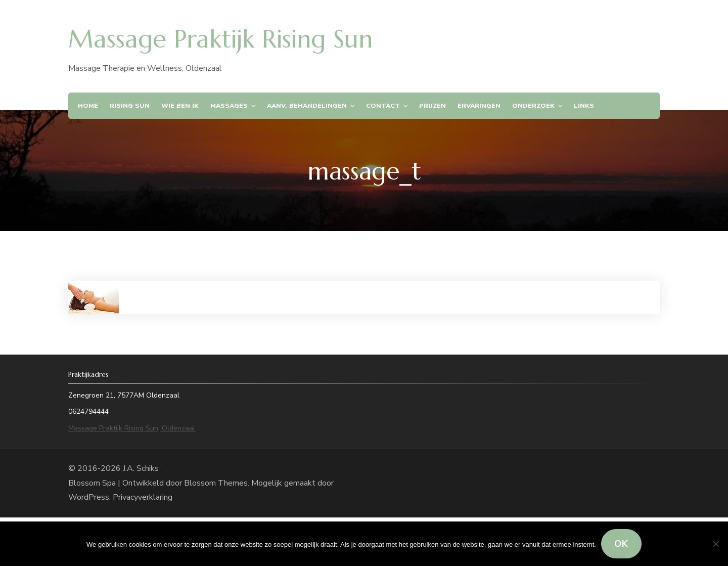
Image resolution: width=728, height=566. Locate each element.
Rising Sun (130, 105)
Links (584, 105)
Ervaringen (479, 105)
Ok (621, 544)
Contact (383, 105)
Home (88, 105)
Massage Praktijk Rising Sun (220, 39)
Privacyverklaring (143, 497)
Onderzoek (533, 105)
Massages (229, 105)
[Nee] (715, 544)
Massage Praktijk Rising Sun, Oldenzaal (132, 428)
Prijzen (433, 105)
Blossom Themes (216, 483)
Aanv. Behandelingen (307, 105)
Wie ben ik (180, 105)
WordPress (89, 497)
